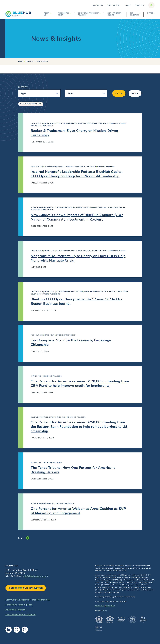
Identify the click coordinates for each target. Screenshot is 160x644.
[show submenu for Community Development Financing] (100, 14)
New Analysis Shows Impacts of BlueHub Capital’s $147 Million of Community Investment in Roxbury (77, 217)
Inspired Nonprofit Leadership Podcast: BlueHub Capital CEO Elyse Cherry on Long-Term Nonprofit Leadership (77, 174)
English (139, 5)
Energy (80, 292)
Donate (128, 5)
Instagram (25, 630)
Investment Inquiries (15, 610)
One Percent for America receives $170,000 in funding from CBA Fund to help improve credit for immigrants (80, 383)
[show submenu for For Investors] (140, 14)
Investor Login (114, 5)
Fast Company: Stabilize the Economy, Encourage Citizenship (71, 342)
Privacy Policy (100, 606)
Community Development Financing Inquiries (28, 600)
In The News (49, 123)
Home (20, 62)
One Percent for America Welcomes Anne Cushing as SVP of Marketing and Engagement (78, 511)
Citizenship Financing (66, 123)
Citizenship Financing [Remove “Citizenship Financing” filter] (31, 104)
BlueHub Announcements (42, 208)
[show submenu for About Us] (50, 14)
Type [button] (23, 93)
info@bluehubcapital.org (36, 576)
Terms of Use (110, 606)
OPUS (105, 610)
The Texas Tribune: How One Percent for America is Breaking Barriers (73, 470)
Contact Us (98, 5)
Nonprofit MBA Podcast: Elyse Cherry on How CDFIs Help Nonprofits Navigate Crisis (78, 258)
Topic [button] (71, 93)
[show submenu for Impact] (154, 14)
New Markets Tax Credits (115, 14)
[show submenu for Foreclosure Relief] (70, 14)
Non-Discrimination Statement (20, 615)
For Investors (134, 14)
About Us (47, 14)
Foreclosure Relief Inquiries (19, 605)
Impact (150, 13)
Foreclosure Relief (63, 14)
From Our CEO (37, 123)
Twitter (17, 630)
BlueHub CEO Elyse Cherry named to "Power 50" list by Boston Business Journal (76, 301)
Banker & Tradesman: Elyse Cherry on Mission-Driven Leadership (74, 133)
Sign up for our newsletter (26, 588)
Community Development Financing (88, 14)
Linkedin (9, 630)
